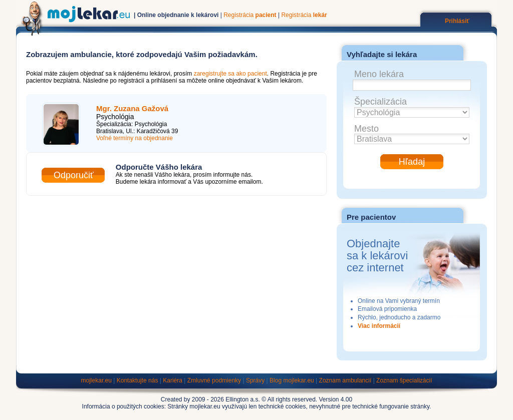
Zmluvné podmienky (214, 380)
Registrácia (250, 15)
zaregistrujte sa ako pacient (230, 74)
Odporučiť (74, 175)
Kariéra (173, 380)
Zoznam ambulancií (345, 380)
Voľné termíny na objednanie (135, 138)
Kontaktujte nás (138, 380)
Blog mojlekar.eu (292, 380)
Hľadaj (412, 162)
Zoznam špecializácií (404, 380)
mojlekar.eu (96, 380)
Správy (255, 380)
